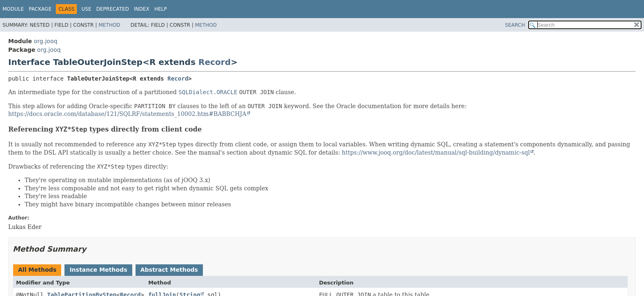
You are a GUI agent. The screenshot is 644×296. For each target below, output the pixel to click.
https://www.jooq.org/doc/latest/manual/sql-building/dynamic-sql (436, 153)
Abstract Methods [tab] (169, 270)
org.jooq (45, 41)
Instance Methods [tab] (98, 270)
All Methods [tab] (37, 270)
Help (161, 9)
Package (40, 9)
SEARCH (515, 25)
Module (13, 9)
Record (215, 62)
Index (142, 9)
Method (109, 25)
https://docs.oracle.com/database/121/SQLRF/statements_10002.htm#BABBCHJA (127, 114)
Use (86, 9)
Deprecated (113, 9)
